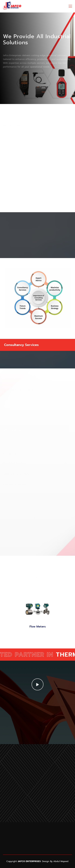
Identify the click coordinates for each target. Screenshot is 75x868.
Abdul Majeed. (61, 861)
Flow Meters (38, 626)
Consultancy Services (21, 345)
